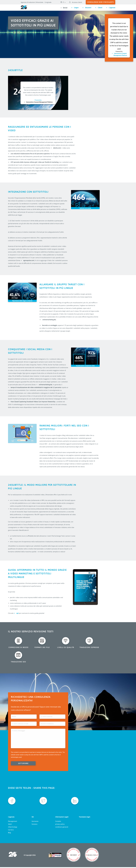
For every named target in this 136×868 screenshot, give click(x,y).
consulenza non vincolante (101, 2)
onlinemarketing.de (49, 320)
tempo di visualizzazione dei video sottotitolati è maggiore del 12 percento (36, 387)
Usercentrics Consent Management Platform (39, 102)
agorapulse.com (29, 260)
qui (17, 613)
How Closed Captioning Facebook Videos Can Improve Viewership (33, 402)
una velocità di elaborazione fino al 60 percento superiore (30, 154)
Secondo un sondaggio (50, 325)
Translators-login (85, 818)
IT (62, 2)
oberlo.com (57, 148)
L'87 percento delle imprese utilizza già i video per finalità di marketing (35, 162)
